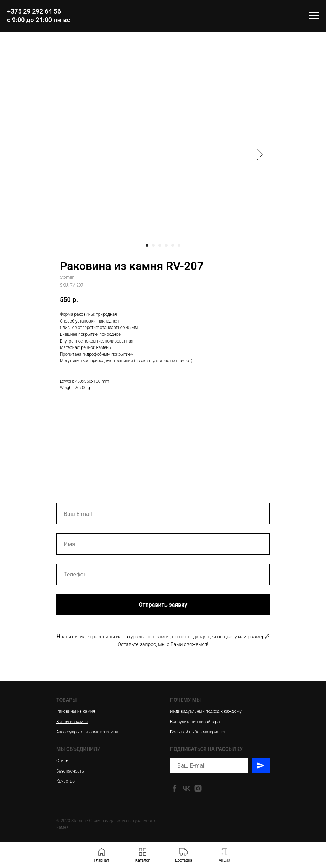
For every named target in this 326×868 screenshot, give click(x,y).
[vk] (186, 788)
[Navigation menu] (314, 16)
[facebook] (175, 788)
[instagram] (198, 788)
